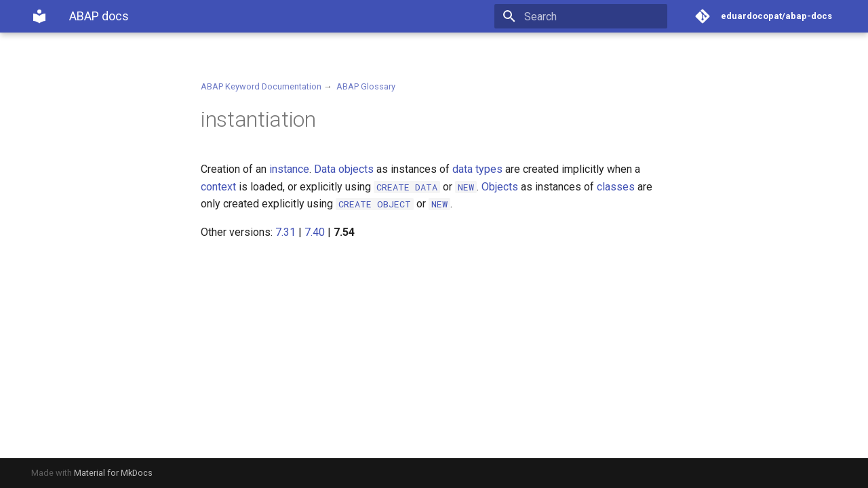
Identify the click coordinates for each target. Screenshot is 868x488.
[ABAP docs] (39, 16)
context (218, 187)
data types (477, 169)
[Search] (588, 16)
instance (289, 169)
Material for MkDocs (113, 473)
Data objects (344, 169)
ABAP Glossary (366, 86)
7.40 (315, 232)
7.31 (285, 232)
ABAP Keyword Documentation (261, 86)
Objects (500, 187)
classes (616, 187)
